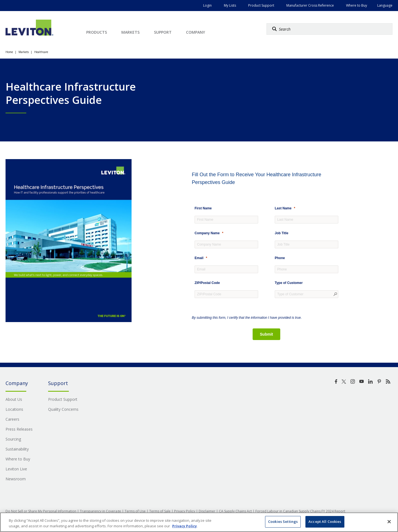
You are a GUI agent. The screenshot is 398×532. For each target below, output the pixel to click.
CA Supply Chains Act (235, 511)
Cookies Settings (283, 522)
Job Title (282, 233)
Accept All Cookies (325, 522)
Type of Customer (289, 283)
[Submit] (266, 334)
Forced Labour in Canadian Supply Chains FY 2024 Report (300, 511)
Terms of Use (135, 511)
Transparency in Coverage (100, 511)
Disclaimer (207, 511)
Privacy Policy (185, 511)
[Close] (389, 522)
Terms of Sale (160, 511)
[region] (199, 522)
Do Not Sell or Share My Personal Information (41, 511)
